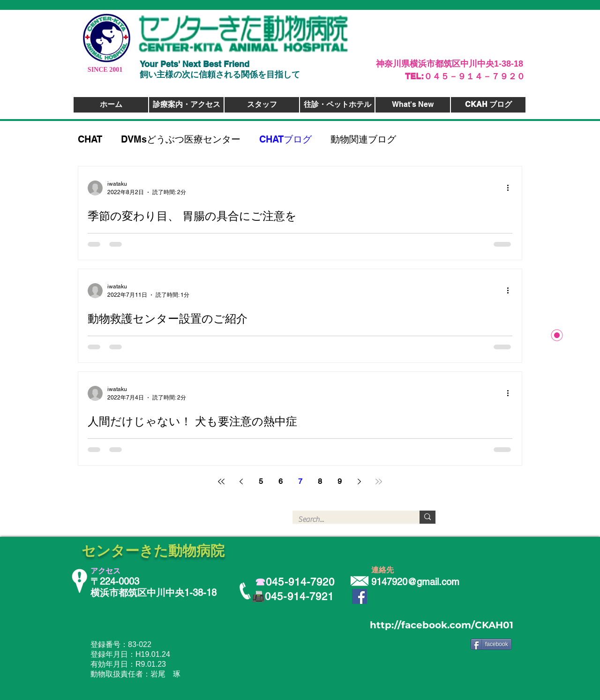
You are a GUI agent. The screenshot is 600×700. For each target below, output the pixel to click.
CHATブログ (285, 139)
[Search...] (349, 519)
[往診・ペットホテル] (337, 105)
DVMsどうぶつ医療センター (181, 139)
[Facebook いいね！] (495, 658)
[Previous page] (241, 482)
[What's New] (413, 105)
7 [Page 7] (300, 481)
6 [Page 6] (281, 481)
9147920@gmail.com (415, 582)
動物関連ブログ (363, 139)
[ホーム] (111, 105)
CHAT (90, 139)
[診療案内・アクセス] (186, 105)
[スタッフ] (262, 105)
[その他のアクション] (511, 188)
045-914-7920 (300, 582)
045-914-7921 (299, 597)
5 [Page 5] (261, 481)
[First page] (221, 482)
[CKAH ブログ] (488, 105)
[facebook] (491, 644)
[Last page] (379, 482)
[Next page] (359, 482)
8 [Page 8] (320, 481)
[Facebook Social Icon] (360, 596)
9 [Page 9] (340, 481)
